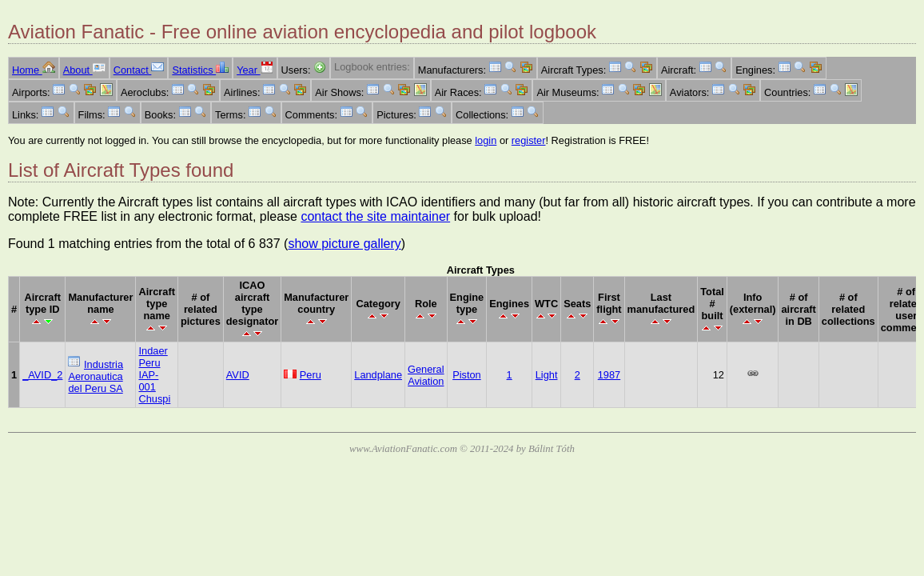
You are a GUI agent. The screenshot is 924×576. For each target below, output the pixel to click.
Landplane (378, 375)
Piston (467, 375)
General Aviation (426, 375)
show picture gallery (344, 244)
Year (255, 70)
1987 (609, 375)
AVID (238, 375)
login (486, 140)
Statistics (200, 70)
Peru (311, 375)
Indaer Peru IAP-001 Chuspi (154, 375)
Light (547, 375)
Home (34, 70)
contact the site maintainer (375, 216)
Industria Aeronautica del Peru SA (96, 376)
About (84, 70)
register (529, 140)
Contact (139, 70)
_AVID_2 (42, 375)
